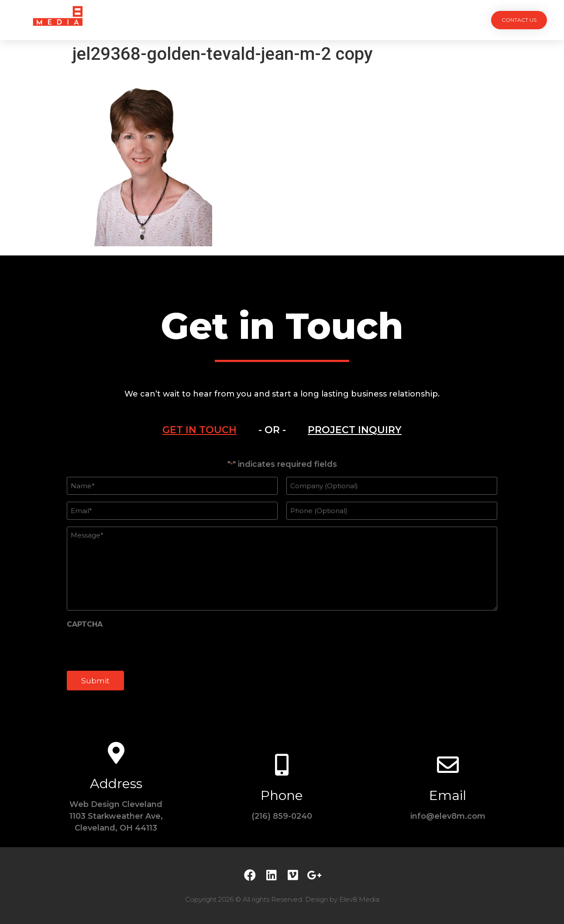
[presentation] (133, 648)
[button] (519, 20)
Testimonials (325, 20)
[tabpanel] (282, 579)
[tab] (199, 430)
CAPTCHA (85, 624)
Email (448, 795)
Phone (282, 795)
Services (233, 20)
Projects (184, 20)
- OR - (272, 430)
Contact (381, 20)
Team (275, 20)
